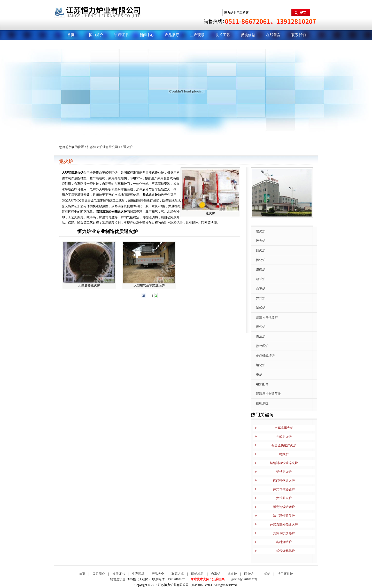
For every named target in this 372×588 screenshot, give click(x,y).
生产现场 (197, 35)
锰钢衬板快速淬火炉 (284, 463)
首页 (71, 35)
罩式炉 (261, 308)
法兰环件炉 (285, 574)
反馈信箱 (248, 35)
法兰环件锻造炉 (267, 317)
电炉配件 (262, 384)
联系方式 (178, 574)
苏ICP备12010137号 (245, 579)
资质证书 (121, 35)
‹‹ (149, 296)
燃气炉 (261, 327)
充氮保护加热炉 (284, 533)
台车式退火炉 (284, 428)
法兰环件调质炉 (284, 516)
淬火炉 (261, 241)
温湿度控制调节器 (268, 394)
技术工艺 (223, 35)
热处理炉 (262, 346)
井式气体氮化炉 (284, 551)
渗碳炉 (261, 269)
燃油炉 (261, 336)
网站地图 (197, 574)
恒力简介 (96, 35)
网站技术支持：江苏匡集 (207, 579)
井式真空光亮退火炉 (284, 524)
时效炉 (284, 454)
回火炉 (261, 250)
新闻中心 (147, 35)
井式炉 (261, 298)
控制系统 (262, 403)
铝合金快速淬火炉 (284, 445)
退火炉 (128, 147)
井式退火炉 (284, 437)
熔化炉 (261, 365)
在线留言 (273, 35)
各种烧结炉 (284, 542)
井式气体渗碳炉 (284, 489)
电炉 (259, 375)
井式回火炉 (284, 498)
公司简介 (99, 574)
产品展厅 (172, 35)
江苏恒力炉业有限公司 (103, 147)
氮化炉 (261, 260)
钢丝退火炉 (284, 472)
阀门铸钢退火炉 (284, 481)
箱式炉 (261, 279)
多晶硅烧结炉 (265, 355)
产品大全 (158, 574)
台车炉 (261, 289)
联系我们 (299, 35)
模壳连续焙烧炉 (284, 507)
